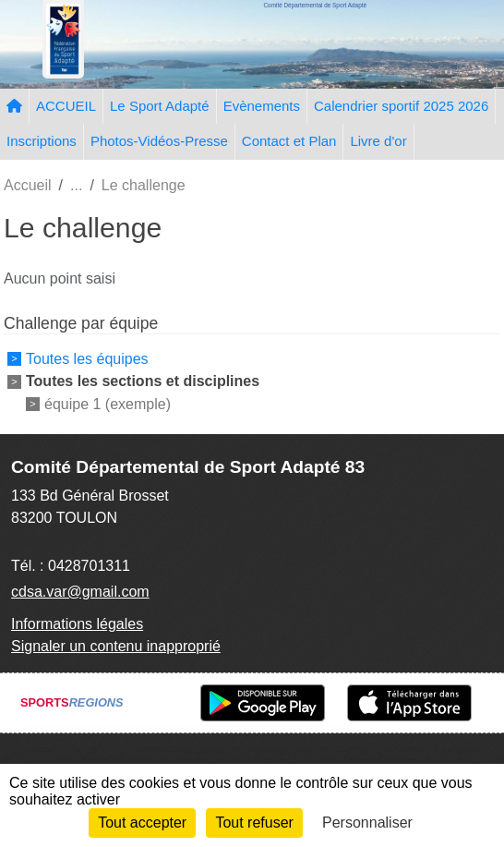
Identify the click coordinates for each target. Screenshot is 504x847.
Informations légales (77, 624)
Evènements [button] (262, 106)
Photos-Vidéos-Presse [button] (159, 141)
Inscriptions (42, 141)
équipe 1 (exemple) (108, 404)
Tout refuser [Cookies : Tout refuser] (254, 823)
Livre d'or (378, 141)
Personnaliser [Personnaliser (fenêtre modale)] (367, 823)
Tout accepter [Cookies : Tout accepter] (142, 823)
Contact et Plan (289, 141)
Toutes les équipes (87, 359)
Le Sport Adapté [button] (160, 106)
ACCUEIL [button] (66, 106)
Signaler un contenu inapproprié (116, 646)
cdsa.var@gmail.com (80, 592)
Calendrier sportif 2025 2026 (401, 106)
